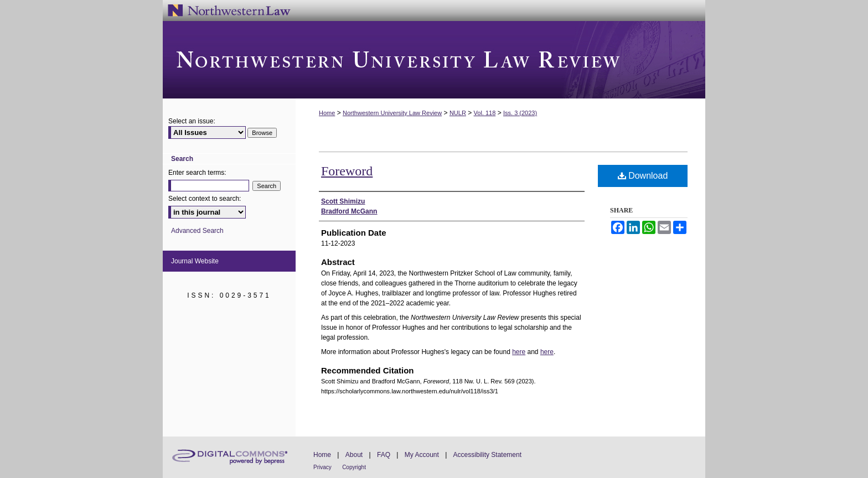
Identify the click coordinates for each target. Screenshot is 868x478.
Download (643, 176)
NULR (458, 113)
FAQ (384, 455)
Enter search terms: (197, 173)
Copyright (354, 467)
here (519, 352)
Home (327, 113)
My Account (422, 455)
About (354, 455)
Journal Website (195, 261)
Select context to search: (205, 199)
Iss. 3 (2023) (520, 113)
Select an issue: (192, 121)
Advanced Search (197, 231)
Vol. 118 (485, 113)
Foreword (347, 171)
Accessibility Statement (487, 455)
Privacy (322, 467)
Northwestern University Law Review (434, 60)
